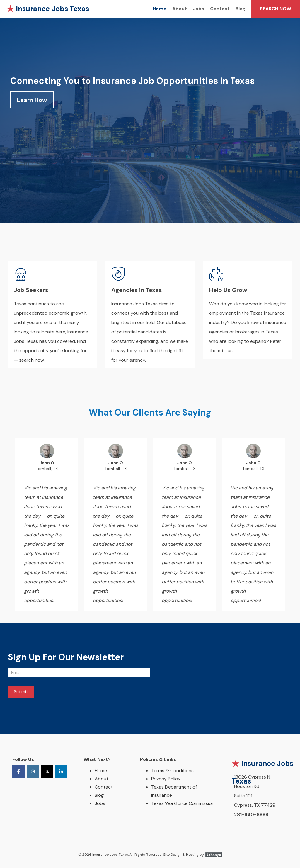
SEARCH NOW (276, 9)
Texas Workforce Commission (183, 803)
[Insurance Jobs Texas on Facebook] (18, 772)
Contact (220, 9)
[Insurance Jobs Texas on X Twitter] (47, 772)
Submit (21, 692)
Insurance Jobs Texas (48, 9)
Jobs (198, 9)
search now (31, 360)
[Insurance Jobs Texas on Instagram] (33, 772)
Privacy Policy (166, 779)
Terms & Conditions (172, 770)
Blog (240, 9)
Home (160, 9)
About (180, 9)
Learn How (32, 100)
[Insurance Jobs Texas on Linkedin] (61, 772)
